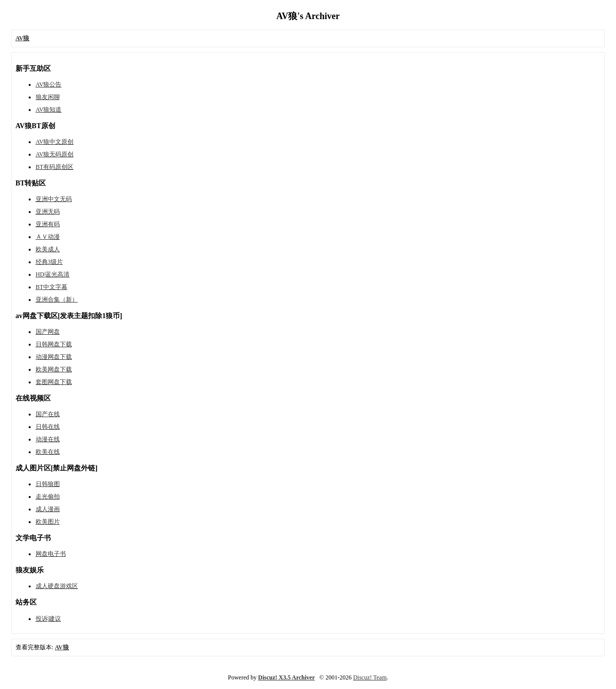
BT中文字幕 (52, 287)
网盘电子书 (51, 554)
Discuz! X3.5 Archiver (286, 677)
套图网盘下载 (54, 382)
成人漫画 (48, 509)
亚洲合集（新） (57, 300)
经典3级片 (49, 262)
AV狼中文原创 (55, 142)
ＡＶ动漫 (48, 237)
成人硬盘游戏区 (57, 586)
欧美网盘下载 (54, 369)
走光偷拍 (48, 497)
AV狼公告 (49, 84)
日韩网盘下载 (54, 344)
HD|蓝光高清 (53, 274)
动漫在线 (48, 439)
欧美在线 (48, 452)
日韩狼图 (48, 484)
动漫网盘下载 (54, 357)
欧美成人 (48, 249)
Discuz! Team (370, 677)
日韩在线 (48, 427)
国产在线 (48, 414)
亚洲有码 (48, 224)
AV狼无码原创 (55, 154)
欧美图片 (48, 522)
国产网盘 (48, 332)
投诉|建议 (48, 619)
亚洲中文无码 (54, 199)
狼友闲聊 (48, 97)
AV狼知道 (49, 110)
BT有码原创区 (55, 167)
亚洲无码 (48, 212)
